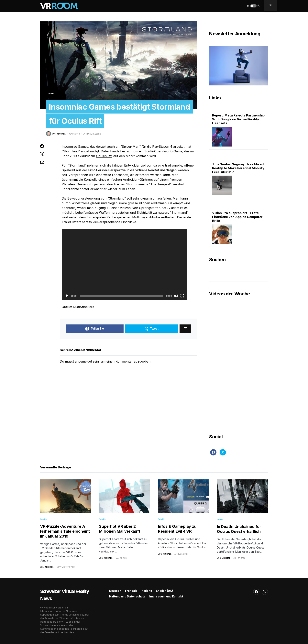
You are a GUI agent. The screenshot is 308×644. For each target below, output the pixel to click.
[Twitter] (223, 452)
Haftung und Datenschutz (127, 596)
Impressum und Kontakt (166, 596)
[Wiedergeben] (67, 296)
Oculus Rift (104, 156)
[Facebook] (213, 452)
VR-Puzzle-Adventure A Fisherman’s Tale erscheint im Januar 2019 (65, 531)
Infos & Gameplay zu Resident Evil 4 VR (177, 529)
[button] (253, 6)
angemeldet (83, 361)
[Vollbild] (182, 296)
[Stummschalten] (176, 296)
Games (51, 94)
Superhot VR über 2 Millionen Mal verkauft (120, 529)
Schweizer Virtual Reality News (64, 595)
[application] (125, 264)
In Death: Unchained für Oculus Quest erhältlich (239, 529)
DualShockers (83, 307)
